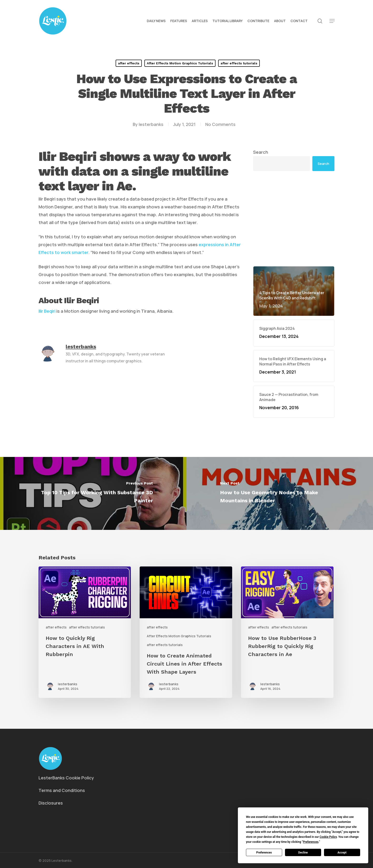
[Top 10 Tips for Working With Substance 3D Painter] (93, 493)
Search (261, 152)
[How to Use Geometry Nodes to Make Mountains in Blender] (280, 493)
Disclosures (51, 803)
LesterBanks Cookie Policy (66, 778)
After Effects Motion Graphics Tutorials (180, 63)
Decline (303, 853)
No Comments (220, 124)
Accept (342, 853)
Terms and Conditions (62, 790)
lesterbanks (151, 124)
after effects (129, 63)
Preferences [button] (311, 842)
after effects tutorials (239, 63)
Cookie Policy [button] (328, 837)
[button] (332, 21)
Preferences (264, 853)
